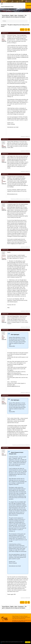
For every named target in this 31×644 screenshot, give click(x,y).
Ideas (16, 16)
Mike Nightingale (4, 146)
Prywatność (15, 622)
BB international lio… (4, 181)
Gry (2, 4)
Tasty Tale (14, 619)
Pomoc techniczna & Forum (7, 7)
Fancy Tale (19, 619)
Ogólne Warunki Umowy (26, 620)
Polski (27, 1)
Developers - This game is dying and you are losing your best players (14, 16)
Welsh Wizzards (4, 40)
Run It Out (23, 619)
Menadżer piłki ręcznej (25, 617)
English (12, 16)
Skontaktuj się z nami (16, 620)
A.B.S (3, 454)
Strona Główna (5, 16)
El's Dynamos (4, 208)
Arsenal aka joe (3, 160)
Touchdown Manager (23, 616)
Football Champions (16, 617)
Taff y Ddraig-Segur (3, 337)
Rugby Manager (15, 616)
